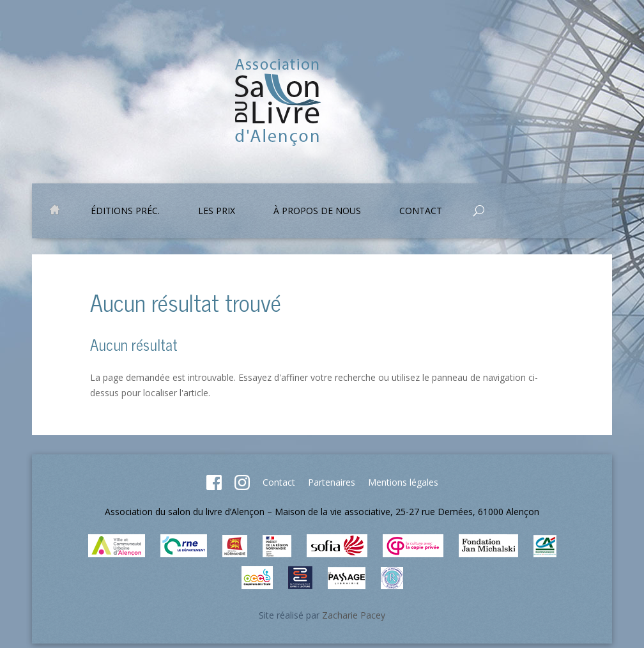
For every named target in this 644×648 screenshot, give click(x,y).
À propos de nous (317, 212)
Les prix (217, 212)
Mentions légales (403, 482)
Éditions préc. (125, 212)
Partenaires (332, 482)
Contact (421, 212)
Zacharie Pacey (354, 615)
